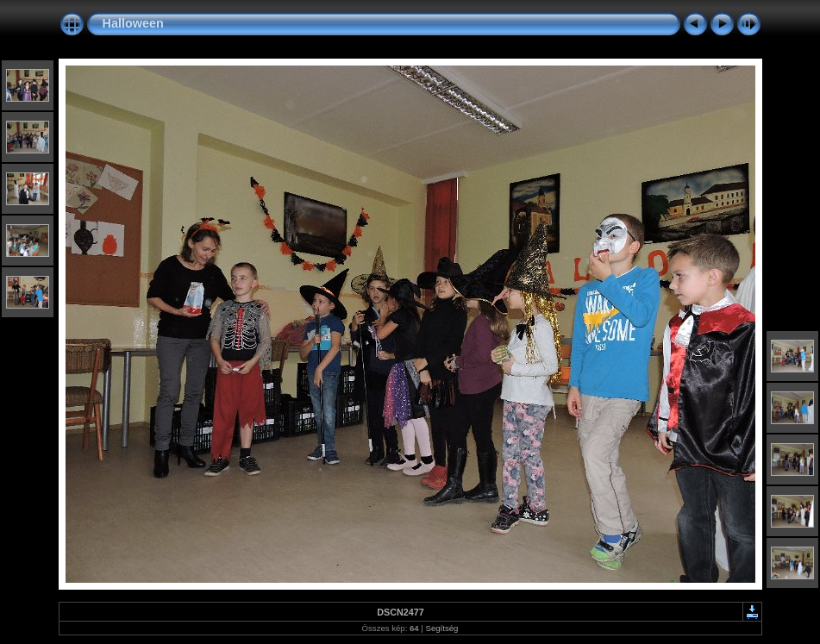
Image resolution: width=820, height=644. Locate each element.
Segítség (442, 628)
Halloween (133, 23)
